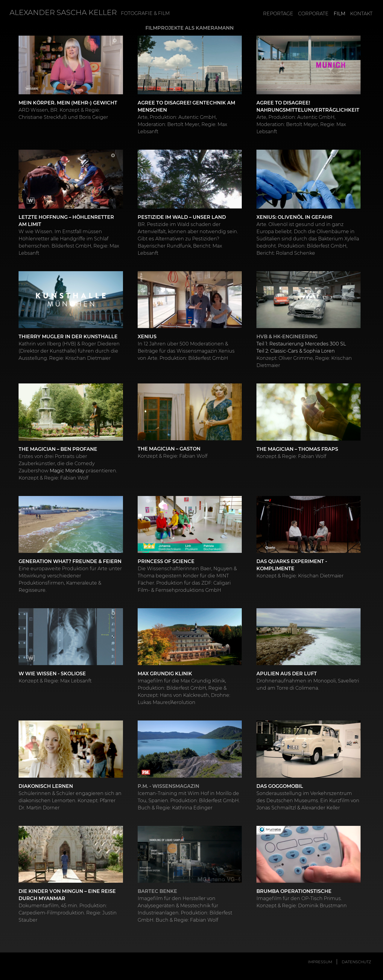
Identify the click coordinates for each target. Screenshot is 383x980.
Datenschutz (356, 962)
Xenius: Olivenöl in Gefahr (294, 217)
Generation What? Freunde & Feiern (70, 561)
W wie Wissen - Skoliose (52, 673)
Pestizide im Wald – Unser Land (182, 217)
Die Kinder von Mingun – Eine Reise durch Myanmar (67, 895)
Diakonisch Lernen (46, 786)
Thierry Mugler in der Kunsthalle (68, 336)
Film (339, 14)
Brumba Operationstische (294, 891)
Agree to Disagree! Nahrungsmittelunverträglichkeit (308, 106)
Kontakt (361, 14)
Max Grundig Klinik (165, 673)
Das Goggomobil (280, 786)
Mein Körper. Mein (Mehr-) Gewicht (68, 103)
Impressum (320, 962)
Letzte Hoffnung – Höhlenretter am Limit (66, 220)
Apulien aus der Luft (287, 673)
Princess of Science (166, 561)
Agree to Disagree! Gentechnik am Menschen (186, 106)
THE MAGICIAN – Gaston (169, 449)
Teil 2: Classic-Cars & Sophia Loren (296, 351)
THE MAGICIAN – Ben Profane (58, 449)
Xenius (147, 336)
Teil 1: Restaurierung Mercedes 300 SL (301, 343)
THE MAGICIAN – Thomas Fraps (297, 449)
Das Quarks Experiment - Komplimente (292, 565)
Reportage (278, 14)
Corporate (313, 14)
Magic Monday (67, 470)
